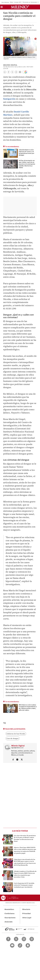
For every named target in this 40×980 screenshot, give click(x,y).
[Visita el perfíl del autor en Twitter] (22, 760)
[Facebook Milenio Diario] (8, 939)
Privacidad (27, 914)
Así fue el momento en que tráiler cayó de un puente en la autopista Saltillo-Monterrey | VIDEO (27, 164)
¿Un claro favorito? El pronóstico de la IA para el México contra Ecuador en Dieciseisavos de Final (25, 838)
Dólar (11, 2)
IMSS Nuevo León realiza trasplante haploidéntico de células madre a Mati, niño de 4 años (28, 708)
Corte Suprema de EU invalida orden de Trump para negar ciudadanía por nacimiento (24, 885)
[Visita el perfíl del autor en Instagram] (17, 760)
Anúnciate (9, 922)
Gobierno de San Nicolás (16, 734)
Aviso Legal (27, 918)
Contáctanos (10, 914)
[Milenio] (20, 7)
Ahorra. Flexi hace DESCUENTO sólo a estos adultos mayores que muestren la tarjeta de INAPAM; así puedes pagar (25, 850)
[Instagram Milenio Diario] (24, 939)
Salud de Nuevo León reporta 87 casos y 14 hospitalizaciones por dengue (27, 152)
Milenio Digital (10, 65)
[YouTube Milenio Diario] (12, 945)
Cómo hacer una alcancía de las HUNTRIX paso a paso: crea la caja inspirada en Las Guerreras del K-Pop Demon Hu (25, 862)
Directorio (26, 909)
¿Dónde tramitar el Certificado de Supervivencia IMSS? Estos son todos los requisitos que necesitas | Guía (25, 874)
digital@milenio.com (17, 748)
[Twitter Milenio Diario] (16, 939)
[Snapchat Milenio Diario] (28, 945)
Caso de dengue (13, 738)
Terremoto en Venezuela (30, 2)
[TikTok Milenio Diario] (20, 945)
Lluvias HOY (18, 2)
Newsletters (9, 909)
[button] (2, 8)
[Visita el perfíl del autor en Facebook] (13, 760)
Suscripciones (10, 918)
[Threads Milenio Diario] (32, 939)
